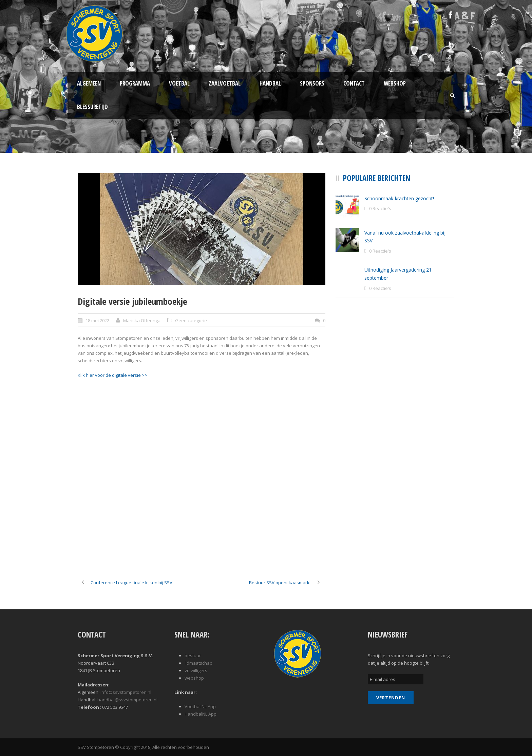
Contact (354, 83)
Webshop (395, 83)
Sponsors (312, 83)
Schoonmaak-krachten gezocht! (399, 198)
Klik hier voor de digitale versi (108, 375)
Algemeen (89, 83)
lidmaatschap (198, 663)
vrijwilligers (196, 670)
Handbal (270, 83)
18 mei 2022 (97, 320)
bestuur (193, 656)
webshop (194, 678)
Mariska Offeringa (142, 320)
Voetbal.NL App (200, 706)
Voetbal (179, 83)
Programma (135, 83)
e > (141, 375)
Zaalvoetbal (225, 83)
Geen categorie (191, 320)
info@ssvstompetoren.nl (126, 692)
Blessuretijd (92, 107)
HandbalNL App (201, 714)
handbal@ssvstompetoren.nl (127, 700)
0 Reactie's (380, 208)
